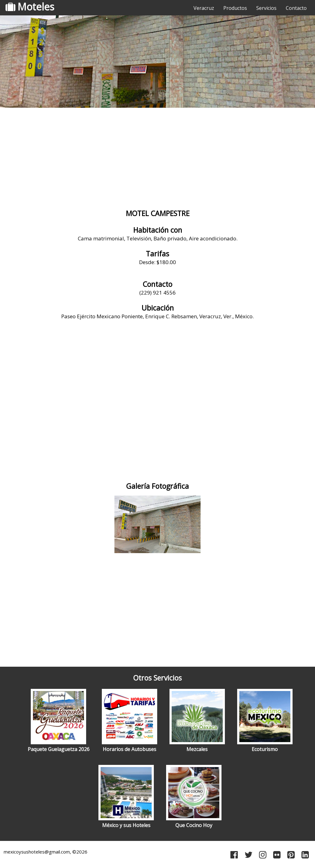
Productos (235, 8)
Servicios (266, 8)
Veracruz (204, 8)
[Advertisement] (157, 159)
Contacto (296, 8)
